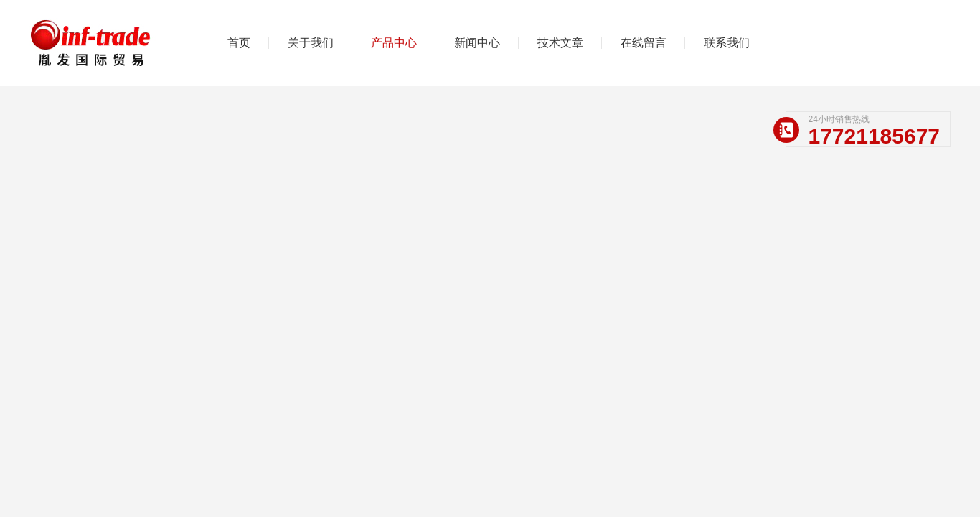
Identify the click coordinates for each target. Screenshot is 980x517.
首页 (239, 43)
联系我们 (727, 43)
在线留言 (644, 43)
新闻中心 (477, 43)
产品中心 (394, 43)
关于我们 (311, 43)
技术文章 (560, 43)
